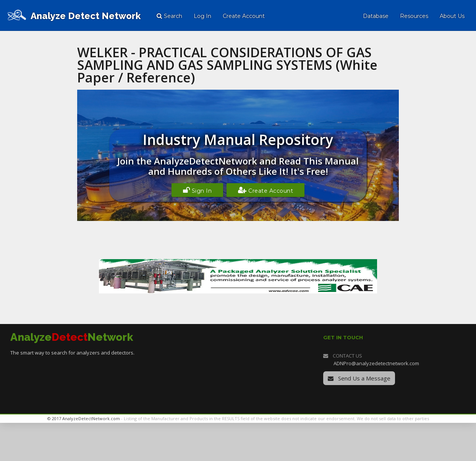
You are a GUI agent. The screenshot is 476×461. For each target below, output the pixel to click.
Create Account (266, 190)
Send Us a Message (359, 378)
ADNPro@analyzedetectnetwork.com (376, 363)
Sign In (198, 190)
